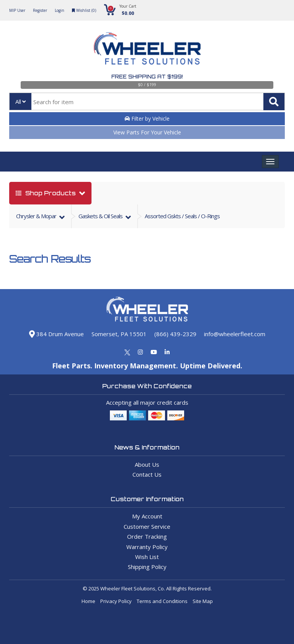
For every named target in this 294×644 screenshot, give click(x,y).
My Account (147, 516)
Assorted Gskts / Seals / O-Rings (182, 216)
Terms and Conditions (162, 601)
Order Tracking (147, 536)
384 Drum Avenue (56, 334)
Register (40, 10)
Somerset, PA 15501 (119, 334)
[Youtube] (154, 352)
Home (88, 601)
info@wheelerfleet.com (235, 334)
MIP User (17, 10)
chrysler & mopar (37, 216)
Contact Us (147, 474)
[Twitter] (127, 352)
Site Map (203, 601)
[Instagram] (140, 352)
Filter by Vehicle (147, 119)
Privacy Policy (116, 601)
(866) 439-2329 (175, 334)
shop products (47, 193)
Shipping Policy (147, 567)
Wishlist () (84, 10)
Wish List (147, 557)
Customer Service (147, 526)
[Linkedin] (167, 352)
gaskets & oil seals (101, 216)
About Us (147, 464)
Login (60, 10)
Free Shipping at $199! (147, 77)
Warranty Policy (147, 547)
